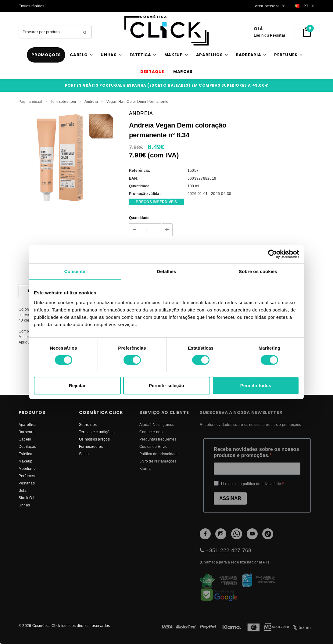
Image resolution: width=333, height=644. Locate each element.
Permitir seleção (167, 385)
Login (259, 35)
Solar (23, 490)
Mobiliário (27, 468)
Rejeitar (77, 385)
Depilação (27, 446)
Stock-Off (26, 498)
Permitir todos (256, 385)
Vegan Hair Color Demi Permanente (138, 101)
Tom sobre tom (63, 101)
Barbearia (27, 432)
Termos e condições (96, 432)
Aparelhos (27, 425)
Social (84, 454)
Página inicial (30, 101)
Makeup (25, 461)
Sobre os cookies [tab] (258, 271)
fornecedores (91, 446)
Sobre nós (88, 425)
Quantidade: (140, 218)
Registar (278, 35)
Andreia (91, 101)
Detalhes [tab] (166, 271)
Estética (25, 454)
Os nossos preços (94, 439)
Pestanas (27, 483)
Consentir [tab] (75, 271)
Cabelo (25, 439)
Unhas (24, 505)
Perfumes (27, 476)
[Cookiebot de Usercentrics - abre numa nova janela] (272, 254)
